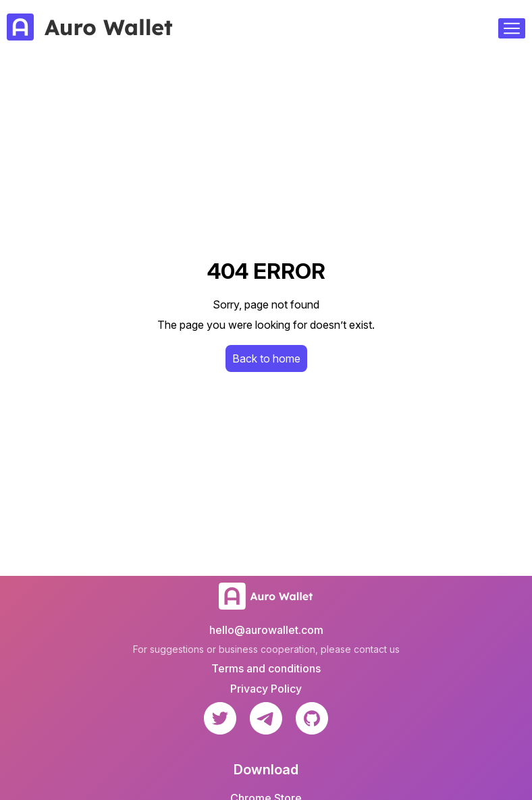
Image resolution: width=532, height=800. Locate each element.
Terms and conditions (266, 668)
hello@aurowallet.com (266, 630)
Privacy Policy (266, 689)
